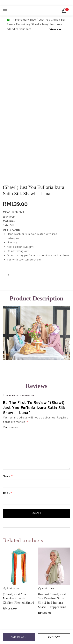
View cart (56, 30)
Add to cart (19, 637)
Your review (12, 428)
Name (8, 477)
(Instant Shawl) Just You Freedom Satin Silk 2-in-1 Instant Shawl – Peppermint (52, 601)
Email (7, 493)
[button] (64, 11)
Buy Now (54, 637)
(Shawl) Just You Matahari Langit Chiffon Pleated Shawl (18, 598)
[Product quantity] (9, 276)
